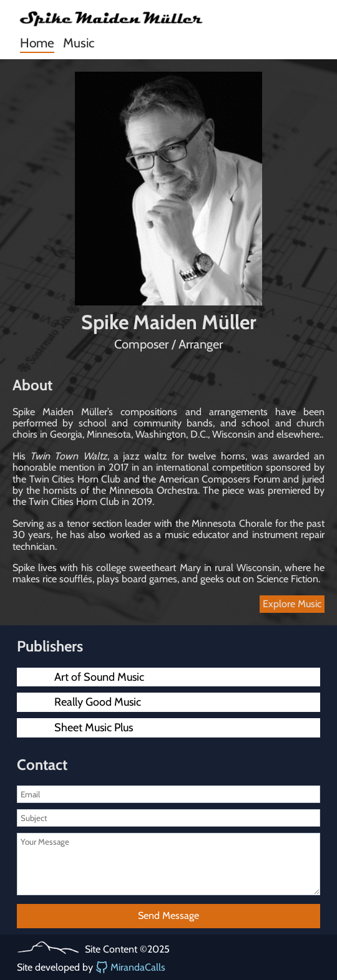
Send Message (168, 915)
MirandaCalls (130, 968)
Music (79, 43)
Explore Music (292, 604)
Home (37, 43)
